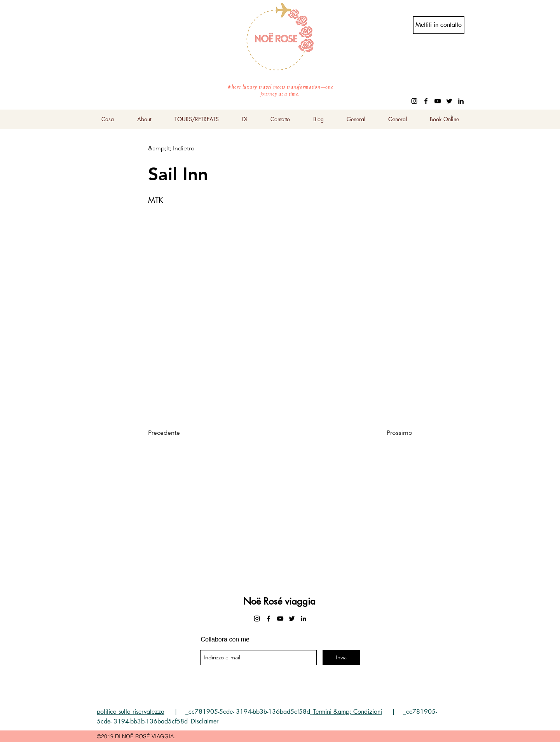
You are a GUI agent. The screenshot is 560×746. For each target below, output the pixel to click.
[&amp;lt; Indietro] (174, 148)
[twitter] (449, 101)
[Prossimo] (393, 433)
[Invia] (341, 658)
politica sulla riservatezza (131, 712)
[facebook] (426, 101)
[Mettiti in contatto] (439, 25)
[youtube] (438, 101)
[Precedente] (174, 433)
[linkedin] (461, 101)
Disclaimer (205, 721)
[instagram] (414, 101)
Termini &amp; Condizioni (348, 712)
